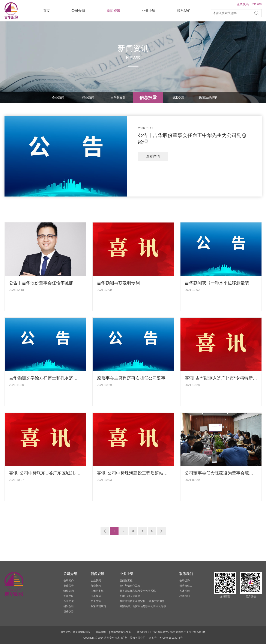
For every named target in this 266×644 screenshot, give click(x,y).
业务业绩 (149, 11)
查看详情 (153, 156)
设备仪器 (69, 611)
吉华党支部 (118, 98)
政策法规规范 (208, 98)
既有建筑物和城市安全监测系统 (138, 591)
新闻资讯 (113, 11)
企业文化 (69, 601)
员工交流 (178, 98)
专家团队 (69, 596)
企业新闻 (58, 98)
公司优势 (185, 581)
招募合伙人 (186, 586)
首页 (47, 11)
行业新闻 (88, 98)
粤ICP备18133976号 (171, 638)
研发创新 (69, 606)
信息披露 (148, 98)
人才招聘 (185, 591)
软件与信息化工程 (130, 586)
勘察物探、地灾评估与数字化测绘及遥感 (143, 606)
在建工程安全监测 (130, 596)
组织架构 (69, 591)
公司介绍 (78, 11)
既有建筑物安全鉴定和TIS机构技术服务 (142, 601)
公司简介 (69, 581)
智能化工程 (126, 581)
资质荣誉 (69, 586)
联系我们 (184, 11)
